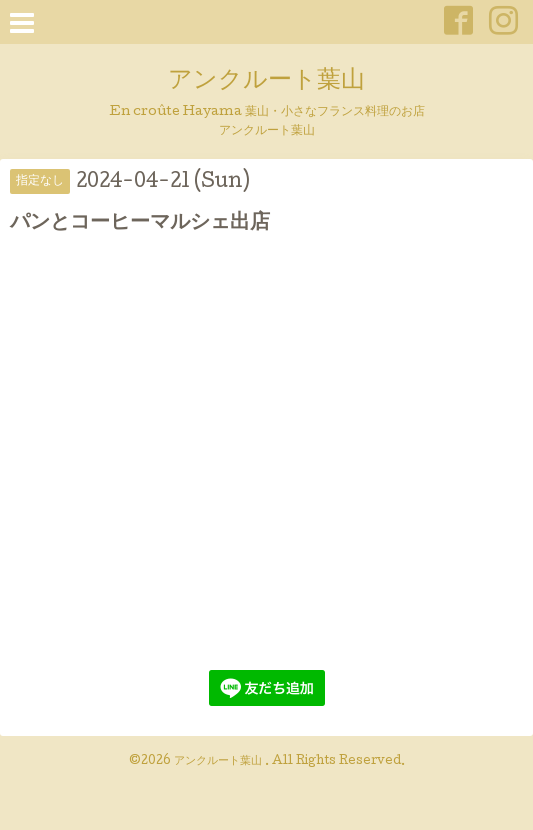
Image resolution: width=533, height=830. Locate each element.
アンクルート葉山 (266, 81)
